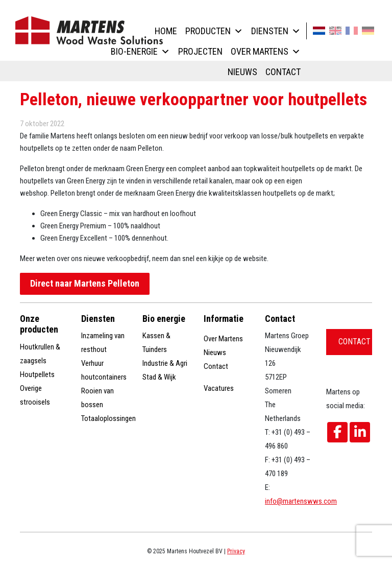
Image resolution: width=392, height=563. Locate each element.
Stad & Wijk (159, 377)
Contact (283, 72)
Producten (214, 31)
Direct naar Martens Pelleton (85, 283)
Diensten (276, 31)
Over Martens (266, 51)
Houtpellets (37, 374)
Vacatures (219, 388)
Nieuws (242, 72)
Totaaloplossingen (108, 418)
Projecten (200, 51)
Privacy (236, 551)
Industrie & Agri (165, 363)
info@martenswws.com (301, 501)
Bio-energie (140, 51)
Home (166, 31)
